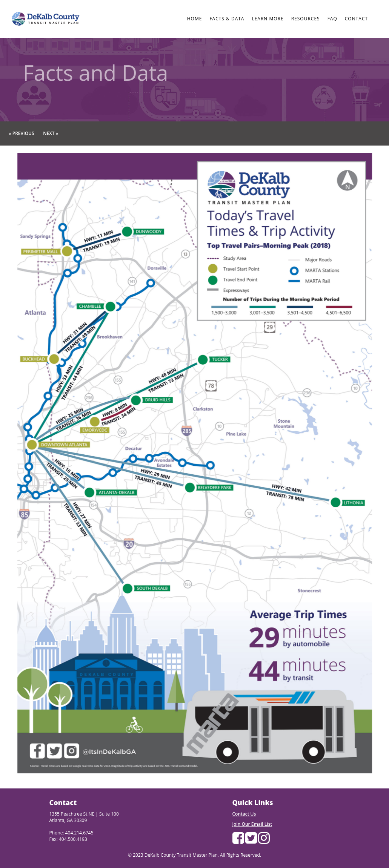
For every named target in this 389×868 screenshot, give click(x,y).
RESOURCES (306, 19)
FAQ (332, 19)
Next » (51, 133)
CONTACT (356, 19)
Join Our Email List (252, 824)
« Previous (22, 133)
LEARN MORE (268, 19)
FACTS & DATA (227, 19)
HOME (195, 19)
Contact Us (244, 814)
